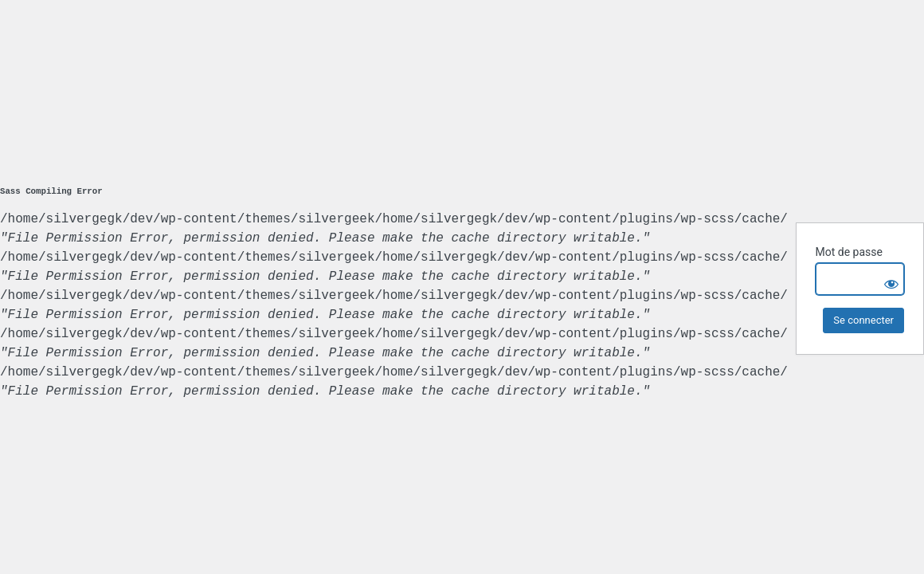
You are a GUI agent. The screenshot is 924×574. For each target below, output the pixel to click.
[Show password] (888, 279)
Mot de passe (848, 252)
